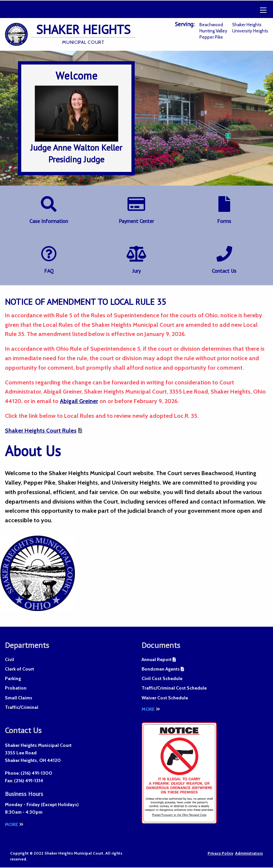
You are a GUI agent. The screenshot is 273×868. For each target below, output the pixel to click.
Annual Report (157, 659)
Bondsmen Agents (161, 669)
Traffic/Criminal (22, 707)
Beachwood (211, 25)
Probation (16, 688)
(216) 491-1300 (36, 773)
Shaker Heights (247, 25)
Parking (13, 678)
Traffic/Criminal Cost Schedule (174, 688)
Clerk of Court (19, 669)
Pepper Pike (211, 37)
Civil (9, 659)
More (151, 709)
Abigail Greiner (79, 401)
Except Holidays (60, 804)
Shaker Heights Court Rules (41, 431)
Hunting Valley (213, 31)
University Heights (250, 31)
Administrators (249, 853)
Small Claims (19, 698)
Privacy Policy (220, 853)
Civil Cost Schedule (162, 678)
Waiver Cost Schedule (165, 698)
